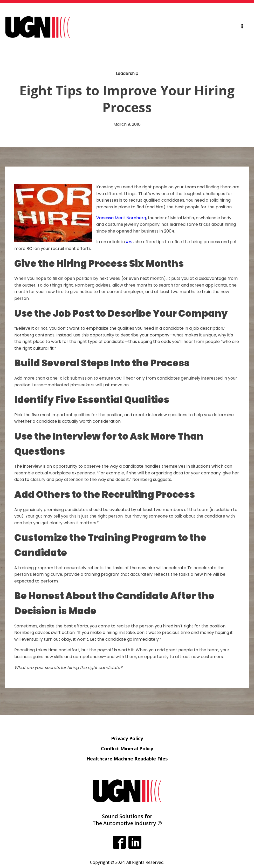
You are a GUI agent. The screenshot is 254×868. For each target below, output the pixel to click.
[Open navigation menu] (242, 27)
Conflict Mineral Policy (127, 748)
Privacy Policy (127, 738)
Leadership (127, 73)
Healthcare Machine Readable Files (127, 759)
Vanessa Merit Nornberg (121, 218)
